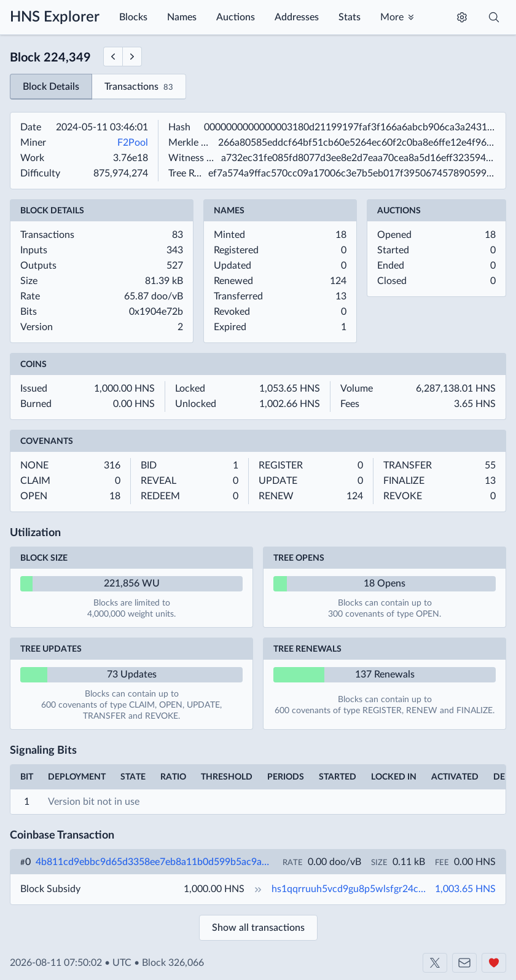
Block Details (51, 87)
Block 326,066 (173, 963)
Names (182, 17)
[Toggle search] (494, 17)
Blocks (133, 17)
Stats (350, 17)
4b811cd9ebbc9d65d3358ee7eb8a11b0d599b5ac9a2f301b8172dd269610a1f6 (154, 862)
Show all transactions (258, 928)
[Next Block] (132, 57)
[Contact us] (464, 963)
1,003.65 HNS (465, 889)
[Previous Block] (113, 57)
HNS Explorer (55, 17)
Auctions (236, 17)
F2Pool (133, 143)
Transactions (139, 88)
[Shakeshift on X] (435, 963)
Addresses (297, 17)
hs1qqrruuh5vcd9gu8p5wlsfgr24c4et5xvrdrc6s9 (352, 889)
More (392, 17)
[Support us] (494, 963)
